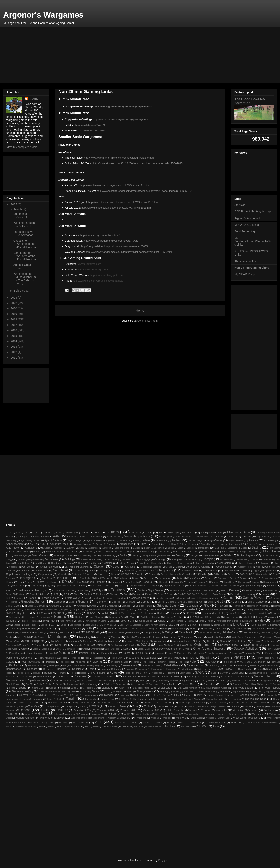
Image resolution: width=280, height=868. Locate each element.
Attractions (31, 548)
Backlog (137, 548)
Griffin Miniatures (108, 606)
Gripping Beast (167, 606)
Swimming (125, 695)
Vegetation (238, 710)
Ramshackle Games (37, 665)
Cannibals (267, 559)
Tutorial (191, 706)
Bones (94, 555)
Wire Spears (120, 723)
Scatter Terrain (44, 676)
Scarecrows (27, 677)
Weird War (181, 718)
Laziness (137, 625)
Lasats (113, 625)
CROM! (125, 574)
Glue (201, 602)
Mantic (193, 629)
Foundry (251, 594)
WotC (9, 726)
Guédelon (192, 606)
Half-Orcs (223, 606)
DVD (8, 586)
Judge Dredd (145, 621)
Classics (145, 567)
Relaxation (254, 665)
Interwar (260, 617)
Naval (210, 641)
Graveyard (54, 606)
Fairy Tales (83, 591)
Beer (108, 551)
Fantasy (118, 590)
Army (143, 544)
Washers (125, 718)
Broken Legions (246, 555)
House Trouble (18, 617)
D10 (275, 574)
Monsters (169, 637)
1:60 (26, 532)
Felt (223, 590)
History (77, 613)
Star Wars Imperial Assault (215, 688)
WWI (41, 726)
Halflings (238, 606)
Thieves (20, 703)
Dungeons (243, 582)
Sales (214, 673)
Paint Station (16, 653)
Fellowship (210, 590)
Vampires (180, 710)
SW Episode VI (59, 695)
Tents (59, 699)
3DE (203, 533)
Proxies (182, 662)
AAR (56, 536)
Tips (158, 703)
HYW (131, 617)
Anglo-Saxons (236, 540)
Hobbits (105, 613)
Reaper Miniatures (152, 665)
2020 (14, 308)
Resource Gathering (111, 669)
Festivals (21, 594)
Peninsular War (253, 653)
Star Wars (166, 688)
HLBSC (91, 613)
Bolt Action (83, 555)
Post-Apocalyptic (30, 662)
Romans (62, 673)
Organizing (47, 649)
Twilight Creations (218, 706)
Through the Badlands (82, 703)
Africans (246, 536)
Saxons (10, 676)
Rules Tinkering (132, 673)
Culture (231, 574)
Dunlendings (270, 582)
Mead (77, 632)
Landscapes (76, 625)
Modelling (85, 637)
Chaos (170, 563)
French (32, 598)
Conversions (230, 570)
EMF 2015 (96, 586)
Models (101, 637)
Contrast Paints (190, 570)
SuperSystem (256, 691)
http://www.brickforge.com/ (93, 269)
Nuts (89, 645)
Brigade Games (211, 555)
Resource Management (136, 669)
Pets (87, 658)
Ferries (9, 594)
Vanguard (193, 710)
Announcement (15, 544)
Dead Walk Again (104, 578)
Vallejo (169, 710)
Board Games (39, 555)
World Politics (270, 723)
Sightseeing (188, 680)
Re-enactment (129, 665)
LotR (89, 628)
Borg (136, 555)
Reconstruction (195, 665)
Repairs (61, 669)
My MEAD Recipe (245, 274)
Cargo (81, 563)
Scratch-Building (171, 676)
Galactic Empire (140, 598)
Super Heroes (239, 691)
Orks (85, 649)
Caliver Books (110, 559)
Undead (25, 710)
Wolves (182, 723)
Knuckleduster (31, 625)
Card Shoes (41, 563)
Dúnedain (214, 582)
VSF (106, 714)
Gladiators (191, 602)
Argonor (34, 99)
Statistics (84, 691)
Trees (123, 706)
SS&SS (74, 688)
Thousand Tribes (57, 702)
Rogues (37, 673)
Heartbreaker (211, 609)
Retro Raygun (187, 669)
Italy (44, 621)
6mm (211, 532)
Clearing (157, 567)
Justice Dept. (177, 621)
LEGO (172, 625)
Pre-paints (80, 662)
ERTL (182, 586)
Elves (82, 586)
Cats (132, 563)
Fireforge (101, 594)
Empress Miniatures (138, 586)
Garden (58, 602)
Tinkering (148, 703)
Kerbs (201, 621)
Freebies (19, 598)
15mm (84, 532)
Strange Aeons (145, 691)
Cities (116, 567)
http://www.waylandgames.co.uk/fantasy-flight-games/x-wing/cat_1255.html (129, 252)
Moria (222, 637)
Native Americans (181, 641)
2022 (14, 303)
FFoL (67, 594)
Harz (132, 610)
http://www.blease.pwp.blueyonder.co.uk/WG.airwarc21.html (115, 185)
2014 (14, 341)
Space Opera (189, 684)
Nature (197, 641)
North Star (61, 645)
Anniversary (270, 540)
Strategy (164, 691)
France (266, 594)
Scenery (81, 676)
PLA (191, 658)
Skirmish (250, 680)
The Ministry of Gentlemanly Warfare (184, 699)
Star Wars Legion (243, 688)
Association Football (232, 544)
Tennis (50, 699)
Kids (260, 621)
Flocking (137, 594)
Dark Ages (26, 578)
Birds (175, 551)
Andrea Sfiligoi (195, 540)
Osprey (127, 649)
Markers (273, 629)
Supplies (10, 695)
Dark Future (64, 578)
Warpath (112, 718)
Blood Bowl (254, 552)
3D (160, 532)
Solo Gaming (90, 684)
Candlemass (241, 559)
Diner (29, 582)
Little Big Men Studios (23, 629)
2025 (14, 204)
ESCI (191, 586)
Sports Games (39, 688)
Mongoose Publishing (149, 637)
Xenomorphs (63, 726)
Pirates (178, 658)
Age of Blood (263, 537)
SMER (29, 684)
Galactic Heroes (163, 598)
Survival (24, 695)
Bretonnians (166, 555)
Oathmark (101, 645)
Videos (28, 714)
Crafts (101, 574)
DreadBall (147, 582)
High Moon (41, 613)
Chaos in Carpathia (204, 563)
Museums (88, 641)
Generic (101, 602)
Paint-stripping (34, 653)
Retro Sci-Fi (204, 669)
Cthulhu (203, 574)
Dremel (163, 582)
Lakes (64, 625)
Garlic (71, 602)
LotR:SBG (107, 629)
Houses (32, 617)
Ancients (177, 540)
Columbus (11, 571)
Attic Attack (12, 548)
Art (164, 544)
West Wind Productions (247, 718)
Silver (201, 681)
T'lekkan (166, 695)
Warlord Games (24, 718)
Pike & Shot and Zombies (141, 658)
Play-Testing (264, 658)
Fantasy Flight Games (150, 590)
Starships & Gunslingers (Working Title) (57, 691)
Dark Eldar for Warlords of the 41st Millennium (25, 256)
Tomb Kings (184, 703)
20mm (97, 532)
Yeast (95, 727)
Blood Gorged (21, 555)
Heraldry (227, 609)
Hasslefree (155, 609)
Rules (113, 672)
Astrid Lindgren (267, 544)
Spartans (237, 684)
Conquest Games (110, 570)
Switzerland (139, 695)
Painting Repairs (110, 653)
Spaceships (209, 684)
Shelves (91, 681)
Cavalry (143, 563)
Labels (44, 625)
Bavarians (51, 551)
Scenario (63, 676)
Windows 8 (63, 723)
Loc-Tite (64, 629)
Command (25, 570)
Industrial (247, 617)
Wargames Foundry (238, 714)
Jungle (161, 621)
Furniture (122, 598)
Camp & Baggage (142, 559)
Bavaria (37, 551)
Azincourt (106, 548)
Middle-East (250, 632)
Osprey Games (144, 649)
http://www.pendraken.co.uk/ (92, 131)
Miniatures (58, 637)
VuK (115, 714)
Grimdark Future (144, 606)
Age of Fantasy (53, 540)
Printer (160, 662)
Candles (255, 559)
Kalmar (191, 621)
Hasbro (142, 610)
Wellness (210, 718)
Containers (143, 570)
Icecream (169, 617)
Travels (94, 706)
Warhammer (258, 714)
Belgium (131, 551)
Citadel (99, 566)
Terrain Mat (91, 699)
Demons (209, 578)
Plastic (239, 657)
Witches (134, 722)
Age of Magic (75, 540)
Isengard (11, 621)
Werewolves (224, 718)
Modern (115, 637)
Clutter (179, 567)
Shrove (162, 681)
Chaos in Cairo (184, 563)
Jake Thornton (66, 621)
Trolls (147, 706)
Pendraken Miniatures (218, 653)
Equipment (169, 586)
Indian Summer (231, 617)
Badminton (159, 548)
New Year (26, 645)
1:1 (8, 532)
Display (54, 582)
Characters (225, 563)
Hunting (79, 617)
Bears (75, 551)
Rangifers (99, 665)
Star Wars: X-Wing (22, 691)
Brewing (180, 555)
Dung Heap (229, 582)
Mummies (74, 641)
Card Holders (23, 563)
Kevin (210, 621)
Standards (107, 688)
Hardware (29, 609)
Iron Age (272, 617)
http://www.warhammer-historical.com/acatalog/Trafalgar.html (119, 158)
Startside (240, 205)
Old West (182, 645)
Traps (82, 706)
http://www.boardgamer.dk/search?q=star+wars (111, 241)
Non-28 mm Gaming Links (252, 268)
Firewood (114, 594)
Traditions (10, 706)
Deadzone (123, 578)
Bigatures (164, 552)
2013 (14, 347)
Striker (176, 691)
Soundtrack (121, 684)
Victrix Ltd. (12, 714)
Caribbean (94, 563)
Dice (20, 582)
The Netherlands (214, 699)
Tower (244, 703)
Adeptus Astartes (184, 537)
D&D (242, 574)
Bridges (195, 555)
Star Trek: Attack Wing (145, 688)
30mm (149, 532)
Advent (220, 536)
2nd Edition (136, 533)
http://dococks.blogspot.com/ (107, 275)
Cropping (139, 574)
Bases (244, 548)
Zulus (216, 726)
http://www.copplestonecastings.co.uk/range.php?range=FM (124, 107)
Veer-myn (206, 710)
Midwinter (265, 633)
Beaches (64, 552)
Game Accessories (209, 598)
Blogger (163, 860)
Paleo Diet (142, 653)
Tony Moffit (199, 702)
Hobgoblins (135, 613)
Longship (76, 629)
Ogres (160, 645)
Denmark (222, 578)
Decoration (165, 578)
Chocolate (14, 567)
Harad (277, 606)
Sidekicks (174, 681)
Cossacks (63, 574)
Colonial (270, 567)
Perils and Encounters (19, 658)
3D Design (173, 533)
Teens (25, 699)
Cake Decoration (90, 559)
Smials (49, 684)
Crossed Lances (169, 574)
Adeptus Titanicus (204, 537)
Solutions (108, 684)
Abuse (83, 537)
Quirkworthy (260, 662)
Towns (254, 703)
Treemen (112, 706)
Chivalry (264, 563)
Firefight (88, 594)
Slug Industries (269, 680)
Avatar (81, 548)
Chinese (251, 563)
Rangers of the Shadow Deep (77, 665)
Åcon (126, 536)
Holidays (148, 613)
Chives (277, 563)
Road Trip (271, 669)
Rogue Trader (23, 673)
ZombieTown (187, 727)
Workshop (236, 722)
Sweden (109, 695)
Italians (35, 621)
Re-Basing (112, 665)
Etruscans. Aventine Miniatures (225, 586)
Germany (146, 602)
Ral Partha (15, 665)
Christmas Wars (49, 567)
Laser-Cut (125, 625)
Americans (162, 540)
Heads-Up (192, 609)
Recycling (215, 665)
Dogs (79, 582)
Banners (190, 548)
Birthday (186, 551)
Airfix (137, 540)
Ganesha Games (33, 602)
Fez (44, 594)
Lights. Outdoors (222, 625)
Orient (58, 649)
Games (228, 598)
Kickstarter (248, 621)
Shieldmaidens (106, 681)
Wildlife (34, 722)
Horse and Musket (212, 613)
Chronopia (70, 567)
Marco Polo (220, 629)
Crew (114, 574)
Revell (217, 669)
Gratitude (41, 606)
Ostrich (186, 649)
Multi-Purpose (34, 641)
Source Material (138, 684)
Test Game (124, 699)
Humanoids (45, 617)
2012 (14, 352)
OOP (247, 645)
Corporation (45, 574)
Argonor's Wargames (43, 15)
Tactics (187, 695)
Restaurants (157, 669)
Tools (232, 702)
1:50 (18, 533)
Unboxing (260, 706)
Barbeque (219, 548)
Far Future (194, 590)
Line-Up (239, 625)
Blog (242, 551)
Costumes (76, 574)
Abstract (72, 537)
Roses (83, 673)
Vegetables (221, 710)
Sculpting (192, 676)
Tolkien (168, 702)
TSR (171, 706)
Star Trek (124, 688)
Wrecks (31, 727)
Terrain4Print (108, 699)
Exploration (58, 590)
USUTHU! (62, 710)
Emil (121, 586)
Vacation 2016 (105, 710)
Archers (99, 544)
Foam (160, 594)
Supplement (271, 691)
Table (177, 695)
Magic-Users (138, 629)
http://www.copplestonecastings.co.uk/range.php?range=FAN (121, 119)
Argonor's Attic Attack (248, 218)
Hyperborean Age (116, 617)
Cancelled (227, 559)
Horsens (250, 613)
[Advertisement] (126, 55)
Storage (117, 691)
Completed (60, 570)
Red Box (227, 665)
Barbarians (204, 548)
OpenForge (261, 645)
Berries (143, 551)
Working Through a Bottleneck (24, 224)
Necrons (256, 641)
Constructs (129, 571)
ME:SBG (64, 632)
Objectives (119, 645)
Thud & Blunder (104, 703)
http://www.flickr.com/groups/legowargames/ (98, 281)
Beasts (99, 552)
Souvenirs (153, 684)
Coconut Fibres (245, 567)
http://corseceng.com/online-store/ (100, 235)
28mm (113, 532)
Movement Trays (271, 637)
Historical (57, 613)
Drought (202, 582)
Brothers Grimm (269, 555)
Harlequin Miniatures (47, 610)
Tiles (137, 702)
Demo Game (194, 578)
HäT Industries (175, 609)
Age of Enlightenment (31, 540)
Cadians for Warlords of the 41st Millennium (25, 244)
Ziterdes (125, 726)
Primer (136, 662)
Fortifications (236, 594)
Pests (64, 658)
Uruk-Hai (45, 710)
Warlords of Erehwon (52, 718)
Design (243, 578)
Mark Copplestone (239, 629)
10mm (46, 532)
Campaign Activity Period (185, 559)
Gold (250, 602)
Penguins (236, 653)
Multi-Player (15, 641)
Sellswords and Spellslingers (26, 680)
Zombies (170, 726)
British (227, 555)
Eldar (73, 586)
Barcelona (232, 548)
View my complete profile (22, 147)
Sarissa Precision (258, 673)
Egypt (49, 586)
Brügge (10, 559)
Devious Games (269, 578)
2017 (14, 325)
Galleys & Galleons (185, 598)
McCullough (41, 633)
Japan (113, 621)
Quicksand (245, 662)
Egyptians (61, 586)
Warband (176, 714)
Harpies (64, 610)
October (133, 645)
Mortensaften (253, 637)
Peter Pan (76, 658)
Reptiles (77, 669)
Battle (12, 551)
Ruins (102, 673)
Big (153, 551)
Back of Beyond (122, 548)
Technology (12, 699)
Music (101, 641)
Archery (111, 544)
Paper (171, 653)
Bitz (197, 552)
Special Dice (251, 684)
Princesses (148, 662)
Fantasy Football (177, 591)
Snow (59, 684)
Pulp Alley (211, 662)
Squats (63, 688)
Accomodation (113, 537)
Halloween (253, 606)
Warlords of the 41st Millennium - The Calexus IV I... (25, 279)
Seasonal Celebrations (234, 676)
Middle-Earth (231, 632)
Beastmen (87, 552)
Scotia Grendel (148, 676)
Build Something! (245, 231)
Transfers (34, 706)
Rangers (55, 665)
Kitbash (17, 625)
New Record (12, 645)
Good (274, 602)
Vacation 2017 (128, 710)
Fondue (170, 594)
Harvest (123, 610)
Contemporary (163, 570)
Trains (22, 706)
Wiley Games (48, 723)
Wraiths (20, 726)
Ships (132, 680)
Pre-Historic (65, 662)
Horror (190, 613)
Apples (43, 544)
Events (271, 586)
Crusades (187, 574)
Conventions (210, 570)
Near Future (239, 641)
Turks (180, 706)
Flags (126, 594)
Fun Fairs (97, 598)
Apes (32, 544)
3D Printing (188, 532)
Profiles (171, 662)
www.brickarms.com (90, 264)
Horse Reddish (236, 613)
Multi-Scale (57, 641)
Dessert (255, 578)
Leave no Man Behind (155, 625)
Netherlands (270, 641)
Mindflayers (39, 637)
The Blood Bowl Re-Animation (23, 233)
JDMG (123, 621)
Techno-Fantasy (248, 695)
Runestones (156, 673)
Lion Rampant (259, 625)
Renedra (32, 669)
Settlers (80, 681)
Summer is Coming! (20, 216)
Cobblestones (224, 567)
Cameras (126, 559)
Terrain (71, 699)
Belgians (119, 552)
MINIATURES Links (247, 225)
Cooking (245, 571)
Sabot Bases (185, 673)
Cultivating (218, 574)
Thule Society (122, 702)
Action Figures (166, 537)
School (98, 677)
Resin (91, 669)
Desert (233, 578)
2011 (14, 358)
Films (76, 594)
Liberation (206, 625)
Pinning (166, 658)
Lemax (193, 625)
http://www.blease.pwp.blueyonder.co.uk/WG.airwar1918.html (124, 202)
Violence (96, 714)
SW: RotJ (75, 695)
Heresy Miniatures (255, 609)
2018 (14, 319)
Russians (171, 673)
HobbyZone (121, 613)
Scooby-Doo (129, 676)
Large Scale (91, 625)
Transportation (53, 706)
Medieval (92, 632)
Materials (25, 632)
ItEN (53, 621)
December (149, 578)
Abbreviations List (245, 261)
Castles (108, 563)
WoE (169, 722)
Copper (256, 571)
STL (107, 691)
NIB (47, 645)
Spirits (12, 688)
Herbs (238, 609)
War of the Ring (143, 714)
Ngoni (38, 645)
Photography (99, 658)
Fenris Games (253, 590)
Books (123, 555)
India (218, 617)
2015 (14, 336)
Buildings (70, 559)
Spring (53, 688)
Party (191, 653)
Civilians (130, 567)
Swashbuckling (91, 695)
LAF (53, 625)
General (83, 602)
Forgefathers (220, 594)
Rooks (74, 673)
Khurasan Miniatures (227, 621)
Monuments (187, 637)
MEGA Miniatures (116, 633)
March (18, 209)
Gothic (18, 606)
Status (95, 691)
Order (35, 649)
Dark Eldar (47, 578)
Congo (92, 570)
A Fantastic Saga (238, 532)
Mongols (130, 637)
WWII (50, 727)
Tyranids (235, 706)
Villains (57, 714)
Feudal (33, 594)
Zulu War (202, 726)
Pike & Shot (116, 658)
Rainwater (275, 662)
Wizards (146, 723)
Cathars (122, 563)
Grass (30, 606)
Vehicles (253, 710)
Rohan (48, 673)
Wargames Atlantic (192, 714)
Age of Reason (94, 540)
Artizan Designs (188, 544)
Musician (113, 641)
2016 (14, 330)
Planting (225, 658)
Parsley (181, 653)
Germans (130, 602)
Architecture (126, 544)
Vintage (84, 714)
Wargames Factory (215, 714)
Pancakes (159, 653)
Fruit (86, 598)
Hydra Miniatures (97, 617)
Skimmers (236, 681)
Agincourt (111, 540)
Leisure (183, 625)
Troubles (161, 706)
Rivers (259, 669)
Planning (206, 657)
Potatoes (51, 662)
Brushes (22, 559)
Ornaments (95, 649)
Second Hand (264, 676)
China (240, 563)
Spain (223, 684)
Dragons (116, 582)
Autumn (70, 548)
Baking (171, 548)
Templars (38, 699)
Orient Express (72, 649)
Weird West (196, 718)
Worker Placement (217, 722)
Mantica (207, 629)
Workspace (254, 722)
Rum (145, 673)
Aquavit (78, 544)
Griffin (93, 606)
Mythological (142, 641)
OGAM (145, 645)
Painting (64, 653)
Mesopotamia (151, 632)
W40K (127, 714)
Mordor (211, 637)
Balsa (180, 548)
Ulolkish (247, 706)
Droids (190, 582)
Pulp (193, 661)
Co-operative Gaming (198, 567)
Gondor (260, 602)
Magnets (154, 629)
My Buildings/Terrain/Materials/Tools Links (254, 241)
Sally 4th (224, 673)
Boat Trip (59, 555)
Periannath (271, 653)
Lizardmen (48, 629)
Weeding (155, 718)
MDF (53, 632)
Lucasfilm (124, 629)
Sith (210, 680)
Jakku (79, 621)
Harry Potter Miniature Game (102, 610)
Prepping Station (120, 662)
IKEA (192, 617)
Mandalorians (178, 629)
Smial (40, 684)
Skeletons (221, 680)
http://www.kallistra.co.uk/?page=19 (90, 125)
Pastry (201, 653)
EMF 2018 (110, 586)
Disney (40, 582)
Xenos (77, 726)
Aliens (146, 540)
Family (97, 590)
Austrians (58, 548)
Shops (152, 681)
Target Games (215, 695)
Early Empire (37, 586)
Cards (69, 563)
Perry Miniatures (47, 658)
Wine (75, 723)
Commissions (41, 570)
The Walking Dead (256, 699)
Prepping (96, 661)
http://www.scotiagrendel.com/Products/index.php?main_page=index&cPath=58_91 (145, 191)
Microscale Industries (209, 633)
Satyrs (274, 673)
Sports (22, 688)
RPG (92, 673)
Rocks (9, 673)
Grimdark (126, 606)
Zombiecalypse (154, 727)
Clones (169, 567)
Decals (136, 578)
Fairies (71, 591)
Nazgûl (224, 641)
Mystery (128, 641)
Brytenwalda (35, 559)
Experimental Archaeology (31, 590)
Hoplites (161, 613)
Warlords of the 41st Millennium (87, 718)
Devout (10, 582)
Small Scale (13, 684)
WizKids (158, 722)
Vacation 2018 (151, 710)
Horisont (175, 613)
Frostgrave (71, 598)
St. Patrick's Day (90, 688)
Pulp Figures (229, 662)
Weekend (167, 718)
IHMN (180, 617)
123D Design (71, 533)
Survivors (40, 695)
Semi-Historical (62, 680)
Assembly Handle (209, 544)
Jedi (132, 621)
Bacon (147, 548)
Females (234, 590)
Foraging (205, 594)
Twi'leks (202, 706)
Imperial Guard (205, 617)
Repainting (48, 669)
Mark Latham (258, 629)
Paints (126, 653)
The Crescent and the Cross (148, 699)
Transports (70, 706)
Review (228, 669)
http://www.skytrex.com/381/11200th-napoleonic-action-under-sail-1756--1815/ (138, 163)
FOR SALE (192, 594)
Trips (135, 706)
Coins (259, 567)
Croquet (153, 574)
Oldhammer (202, 645)
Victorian (269, 710)
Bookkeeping (108, 555)
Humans (60, 617)
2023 (14, 298)
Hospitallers (263, 613)
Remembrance (270, 665)
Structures (188, 691)
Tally (199, 695)
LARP (103, 625)
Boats (71, 555)
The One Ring (234, 699)
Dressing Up (177, 582)
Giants (171, 602)
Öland (170, 645)
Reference (241, 665)
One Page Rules (228, 645)
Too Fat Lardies (217, 703)
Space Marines (170, 684)
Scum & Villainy (209, 677)
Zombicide (139, 727)
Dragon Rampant (95, 582)
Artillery (172, 544)
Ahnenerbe (124, 540)
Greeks (67, 606)
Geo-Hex (116, 602)
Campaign (160, 559)
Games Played (253, 598)
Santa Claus (238, 673)
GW (207, 606)
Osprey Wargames (166, 649)
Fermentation (271, 591)
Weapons (141, 718)
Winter (85, 722)
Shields (120, 680)
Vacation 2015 (82, 710)
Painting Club (87, 653)
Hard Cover (14, 610)
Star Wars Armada (187, 688)
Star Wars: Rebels (269, 688)
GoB (220, 602)
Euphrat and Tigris (253, 586)
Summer (224, 691)
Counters (89, 574)
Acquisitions (141, 536)
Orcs (24, 649)
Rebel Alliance (172, 665)
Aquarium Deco (59, 544)
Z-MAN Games (109, 726)
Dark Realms (85, 578)
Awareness (93, 548)
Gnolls (210, 602)
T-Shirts (155, 695)
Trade (273, 702)
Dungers (255, 582)
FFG (55, 594)
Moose (200, 637)
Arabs (89, 544)
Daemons (10, 578)
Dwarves (19, 586)
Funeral (109, 598)
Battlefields (24, 552)
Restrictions (171, 669)
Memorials (134, 632)
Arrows (155, 544)
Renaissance (13, 669)
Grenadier (82, 606)
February (20, 291)
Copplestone (270, 570)
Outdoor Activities (246, 649)
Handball (266, 606)
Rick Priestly (245, 669)
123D (58, 533)
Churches (85, 567)
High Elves (23, 613)
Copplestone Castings (19, 574)
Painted (51, 653)
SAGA (199, 672)
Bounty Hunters (149, 555)
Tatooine (231, 695)
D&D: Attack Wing (259, 574)
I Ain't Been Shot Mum (150, 617)
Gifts (180, 602)
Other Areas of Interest (209, 649)
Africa (232, 536)
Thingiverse (35, 702)
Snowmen (72, 684)
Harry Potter (78, 609)
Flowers (149, 594)
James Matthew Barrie (96, 621)
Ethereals (203, 586)
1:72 (35, 532)
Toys (263, 702)
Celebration (157, 563)
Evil (8, 590)
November (78, 645)
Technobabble (270, 695)
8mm (220, 533)
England (155, 586)
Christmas (28, 567)
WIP (98, 722)
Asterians (251, 544)
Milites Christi (24, 637)
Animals (253, 540)
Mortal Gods (237, 637)
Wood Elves (195, 722)
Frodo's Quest (50, 598)
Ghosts (161, 602)
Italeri (25, 621)
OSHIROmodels (112, 649)
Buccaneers (51, 559)
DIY (65, 582)
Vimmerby (70, 714)
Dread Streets (131, 582)
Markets (10, 632)
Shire (142, 680)
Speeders (265, 684)
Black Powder (229, 551)
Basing (256, 547)
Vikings (40, 714)
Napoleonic (160, 641)
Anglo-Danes (215, 540)
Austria (47, 548)
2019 (14, 314)
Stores (129, 691)
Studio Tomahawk (206, 691)
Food (180, 594)
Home (140, 311)
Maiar (165, 629)
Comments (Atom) (148, 321)
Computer (80, 571)
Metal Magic (186, 632)
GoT (8, 606)
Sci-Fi (109, 676)
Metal (166, 632)
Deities (180, 578)
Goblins (237, 602)
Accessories (96, 536)
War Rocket (161, 714)
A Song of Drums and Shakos (33, 536)
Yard (87, 727)
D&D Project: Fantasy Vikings (253, 211)
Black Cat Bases (210, 552)
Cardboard (57, 563)
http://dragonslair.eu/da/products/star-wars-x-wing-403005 (114, 246)
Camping (209, 559)
